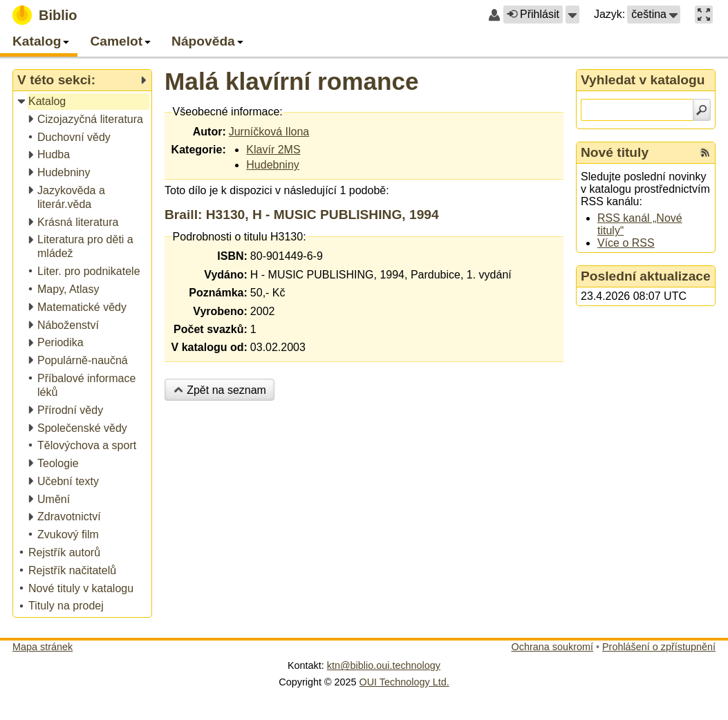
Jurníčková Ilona (269, 132)
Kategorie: (199, 150)
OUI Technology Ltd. (404, 682)
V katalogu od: (209, 347)
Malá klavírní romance (292, 81)
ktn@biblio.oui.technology (384, 665)
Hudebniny (273, 165)
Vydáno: (226, 275)
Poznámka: (218, 293)
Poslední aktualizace (646, 276)
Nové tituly (615, 152)
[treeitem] (83, 102)
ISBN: (232, 256)
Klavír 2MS (273, 150)
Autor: (209, 132)
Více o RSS (626, 243)
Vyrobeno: (220, 311)
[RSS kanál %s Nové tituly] (705, 153)
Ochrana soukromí (552, 647)
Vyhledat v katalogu (643, 80)
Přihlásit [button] (533, 14)
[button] (572, 15)
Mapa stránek (43, 647)
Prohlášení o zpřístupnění (659, 647)
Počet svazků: (211, 329)
